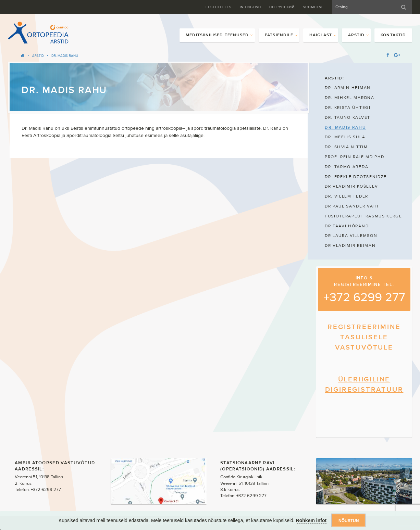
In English (250, 7)
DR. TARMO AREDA (347, 167)
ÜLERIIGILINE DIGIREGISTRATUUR (364, 384)
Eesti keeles (219, 7)
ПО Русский (282, 7)
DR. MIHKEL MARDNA (350, 98)
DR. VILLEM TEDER (347, 196)
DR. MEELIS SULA (345, 137)
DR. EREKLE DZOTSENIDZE (356, 177)
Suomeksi (313, 7)
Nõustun (349, 521)
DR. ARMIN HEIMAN (348, 88)
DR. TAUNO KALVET (348, 117)
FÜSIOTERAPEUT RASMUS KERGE (363, 216)
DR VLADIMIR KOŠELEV (351, 186)
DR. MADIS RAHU (65, 56)
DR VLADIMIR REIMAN (350, 245)
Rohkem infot (311, 520)
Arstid (38, 56)
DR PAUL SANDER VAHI (352, 206)
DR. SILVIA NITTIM (346, 147)
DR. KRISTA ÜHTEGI (348, 108)
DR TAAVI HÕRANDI (348, 226)
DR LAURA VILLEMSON (351, 236)
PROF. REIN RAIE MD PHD (355, 157)
